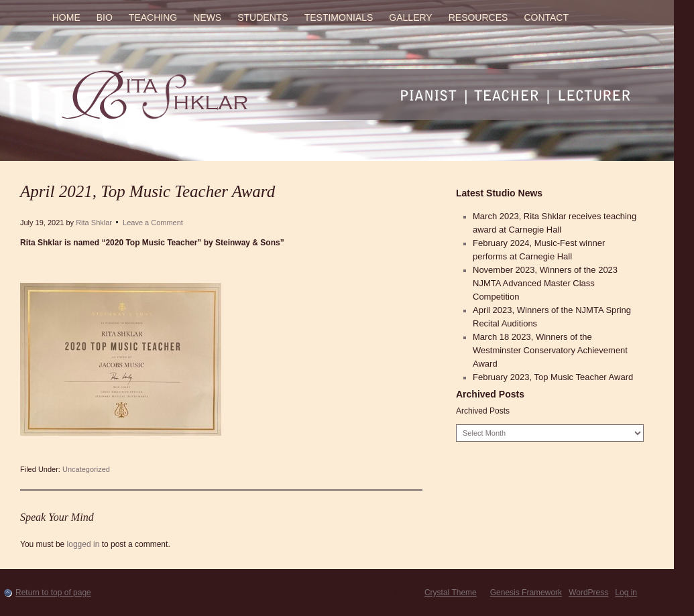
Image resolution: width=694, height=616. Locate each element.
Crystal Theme (451, 593)
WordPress (588, 593)
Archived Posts (483, 411)
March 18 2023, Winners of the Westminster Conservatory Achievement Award (550, 350)
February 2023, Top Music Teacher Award (553, 377)
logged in (83, 544)
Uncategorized (86, 469)
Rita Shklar (107, 40)
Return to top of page (53, 593)
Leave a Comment (153, 223)
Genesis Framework (526, 593)
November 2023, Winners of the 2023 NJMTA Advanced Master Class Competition (545, 283)
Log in (626, 593)
